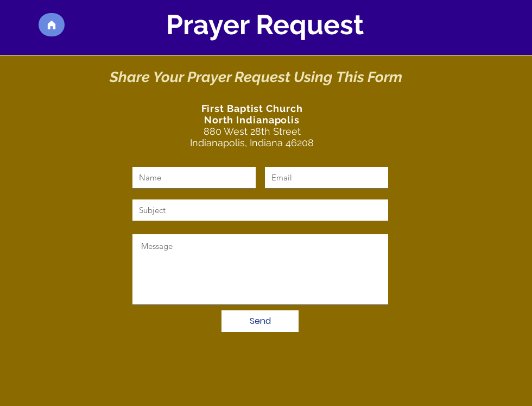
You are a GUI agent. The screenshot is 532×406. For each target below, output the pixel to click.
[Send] (260, 321)
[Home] (52, 25)
